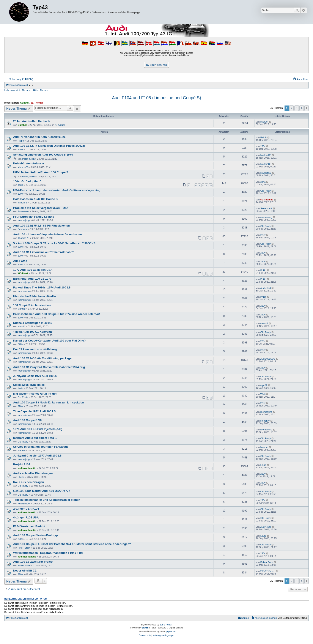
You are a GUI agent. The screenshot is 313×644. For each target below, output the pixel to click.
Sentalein (23, 229)
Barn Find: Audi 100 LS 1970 (32, 279)
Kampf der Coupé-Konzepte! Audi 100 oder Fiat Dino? (50, 341)
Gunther (25, 103)
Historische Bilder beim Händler (35, 296)
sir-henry (265, 421)
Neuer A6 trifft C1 (25, 571)
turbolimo (23, 203)
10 (211, 185)
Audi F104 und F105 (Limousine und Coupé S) (157, 98)
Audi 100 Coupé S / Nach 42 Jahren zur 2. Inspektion (49, 402)
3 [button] (297, 108)
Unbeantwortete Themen (17, 90)
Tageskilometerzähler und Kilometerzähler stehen (47, 500)
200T (20, 265)
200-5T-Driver (268, 571)
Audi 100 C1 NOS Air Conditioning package (42, 358)
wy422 (264, 385)
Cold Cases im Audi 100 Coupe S (35, 199)
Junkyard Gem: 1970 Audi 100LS (35, 376)
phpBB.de (171, 632)
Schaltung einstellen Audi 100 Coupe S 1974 (43, 155)
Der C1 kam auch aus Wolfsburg (35, 349)
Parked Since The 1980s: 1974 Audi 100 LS (42, 287)
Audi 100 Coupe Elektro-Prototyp (35, 535)
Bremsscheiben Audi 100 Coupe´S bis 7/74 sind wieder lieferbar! (57, 314)
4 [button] (302, 108)
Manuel (264, 122)
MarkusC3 (266, 155)
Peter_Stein (28, 159)
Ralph (21, 141)
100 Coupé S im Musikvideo (32, 305)
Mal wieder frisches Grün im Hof (35, 394)
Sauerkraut (24, 211)
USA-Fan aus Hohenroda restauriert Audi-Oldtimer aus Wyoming (57, 190)
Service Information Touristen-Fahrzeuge (41, 447)
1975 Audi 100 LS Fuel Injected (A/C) (38, 429)
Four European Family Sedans (34, 217)
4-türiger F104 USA (26, 517)
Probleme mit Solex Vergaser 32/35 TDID (40, 208)
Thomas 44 (24, 238)
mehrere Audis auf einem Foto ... (35, 438)
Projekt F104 (22, 464)
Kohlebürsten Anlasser (29, 163)
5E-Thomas (37, 103)
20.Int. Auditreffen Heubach (32, 121)
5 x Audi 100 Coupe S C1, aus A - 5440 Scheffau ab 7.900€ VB (54, 243)
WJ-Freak (23, 273)
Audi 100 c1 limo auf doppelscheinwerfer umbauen (47, 234)
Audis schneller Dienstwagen (33, 473)
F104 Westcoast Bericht (29, 526)
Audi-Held (266, 288)
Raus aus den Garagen (29, 482)
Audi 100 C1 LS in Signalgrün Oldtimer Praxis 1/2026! (49, 146)
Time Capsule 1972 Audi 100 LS (34, 411)
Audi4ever (266, 527)
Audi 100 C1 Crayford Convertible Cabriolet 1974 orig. (49, 367)
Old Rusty (266, 191)
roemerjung (24, 220)
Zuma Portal (166, 625)
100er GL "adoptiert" (27, 181)
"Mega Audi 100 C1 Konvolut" (33, 332)
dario (20, 185)
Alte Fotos (20, 261)
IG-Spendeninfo (156, 65)
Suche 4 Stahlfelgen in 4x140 (33, 323)
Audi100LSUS (268, 359)
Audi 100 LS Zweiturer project (33, 562)
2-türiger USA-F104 (26, 509)
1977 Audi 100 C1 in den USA (33, 270)
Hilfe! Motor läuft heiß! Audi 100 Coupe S (41, 172)
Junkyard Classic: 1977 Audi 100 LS (37, 456)
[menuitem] (29, 79)
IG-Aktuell (60, 125)
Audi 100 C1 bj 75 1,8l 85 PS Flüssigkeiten (41, 226)
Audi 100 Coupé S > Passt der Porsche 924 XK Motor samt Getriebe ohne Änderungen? (72, 544)
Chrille (21, 477)
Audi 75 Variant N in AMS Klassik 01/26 (39, 137)
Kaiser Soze (24, 565)
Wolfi (263, 394)
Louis (263, 465)
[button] (307, 108)
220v (20, 150)
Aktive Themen (40, 90)
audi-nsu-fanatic (27, 468)
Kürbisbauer (24, 504)
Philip (263, 270)
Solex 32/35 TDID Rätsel (29, 385)
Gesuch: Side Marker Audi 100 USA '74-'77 (42, 491)
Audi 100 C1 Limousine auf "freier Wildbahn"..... (45, 252)
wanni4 (21, 326)
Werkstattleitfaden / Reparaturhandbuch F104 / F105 (48, 553)
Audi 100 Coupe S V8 (27, 420)
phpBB (145, 628)
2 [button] (291, 108)
